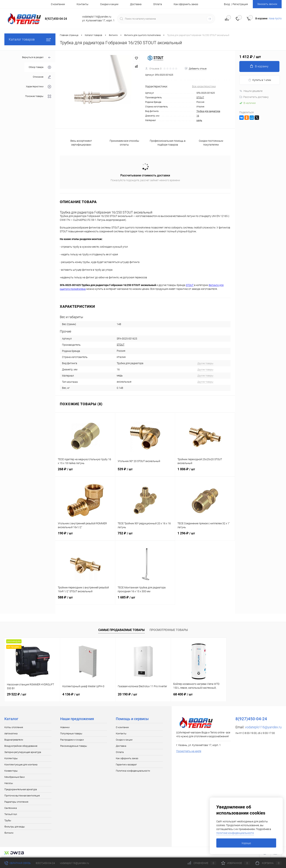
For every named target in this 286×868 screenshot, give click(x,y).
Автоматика (11, 733)
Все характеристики (204, 86)
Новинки (65, 727)
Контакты (83, 4)
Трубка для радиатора (208, 111)
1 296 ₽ (205, 535)
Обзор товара (40, 67)
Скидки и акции (109, 4)
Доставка (136, 4)
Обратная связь (18, 863)
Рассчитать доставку (254, 97)
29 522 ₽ (17, 694)
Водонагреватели (14, 740)
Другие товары (205, 363)
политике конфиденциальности (235, 833)
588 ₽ (85, 600)
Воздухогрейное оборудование (21, 746)
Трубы (8, 820)
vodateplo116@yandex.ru (263, 727)
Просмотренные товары (169, 630)
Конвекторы (11, 771)
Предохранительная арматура (21, 789)
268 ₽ (85, 471)
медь (199, 120)
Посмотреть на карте (189, 751)
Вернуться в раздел (37, 58)
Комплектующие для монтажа (21, 765)
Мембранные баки (15, 777)
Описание (42, 77)
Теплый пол (11, 814)
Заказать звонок (267, 4)
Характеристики (38, 87)
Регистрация (240, 4)
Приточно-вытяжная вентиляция (22, 796)
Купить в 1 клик (260, 80)
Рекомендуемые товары (74, 746)
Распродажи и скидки (72, 740)
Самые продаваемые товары (121, 630)
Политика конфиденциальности (133, 771)
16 (198, 116)
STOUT (200, 97)
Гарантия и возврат (126, 765)
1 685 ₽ (145, 600)
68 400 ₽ (183, 694)
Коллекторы (11, 758)
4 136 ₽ (71, 694)
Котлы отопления (14, 727)
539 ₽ (145, 471)
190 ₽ (85, 535)
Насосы (9, 783)
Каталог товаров (30, 39)
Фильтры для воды (15, 827)
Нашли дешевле (251, 91)
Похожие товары (38, 96)
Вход (227, 4)
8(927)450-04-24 (45, 863)
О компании (58, 4)
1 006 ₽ (205, 471)
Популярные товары (71, 733)
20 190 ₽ (127, 694)
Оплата (158, 4)
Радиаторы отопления (16, 802)
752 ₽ (145, 535)
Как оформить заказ (186, 4)
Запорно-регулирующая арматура (23, 752)
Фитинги (9, 833)
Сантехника (11, 808)
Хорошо (246, 843)
